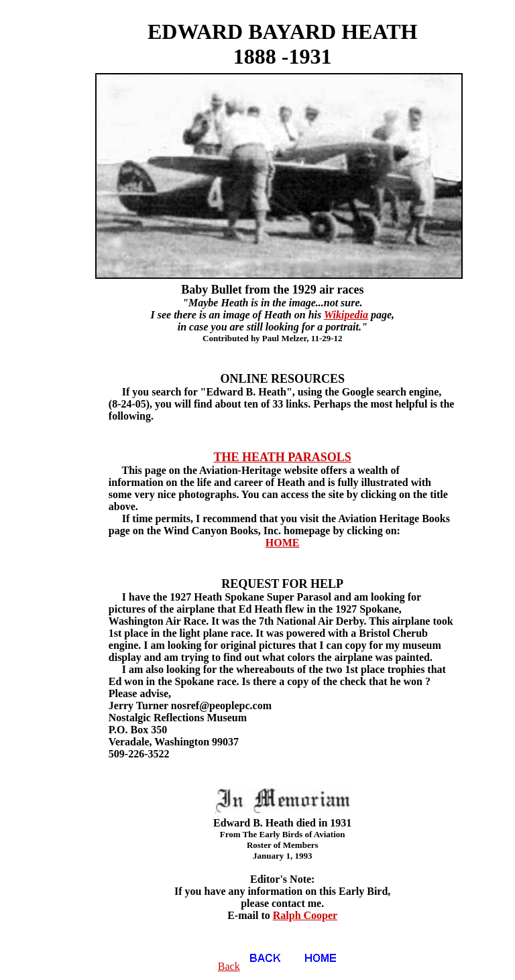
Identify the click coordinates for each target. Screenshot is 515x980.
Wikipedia (346, 315)
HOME (283, 543)
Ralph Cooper (305, 915)
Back (255, 966)
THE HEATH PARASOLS (283, 457)
